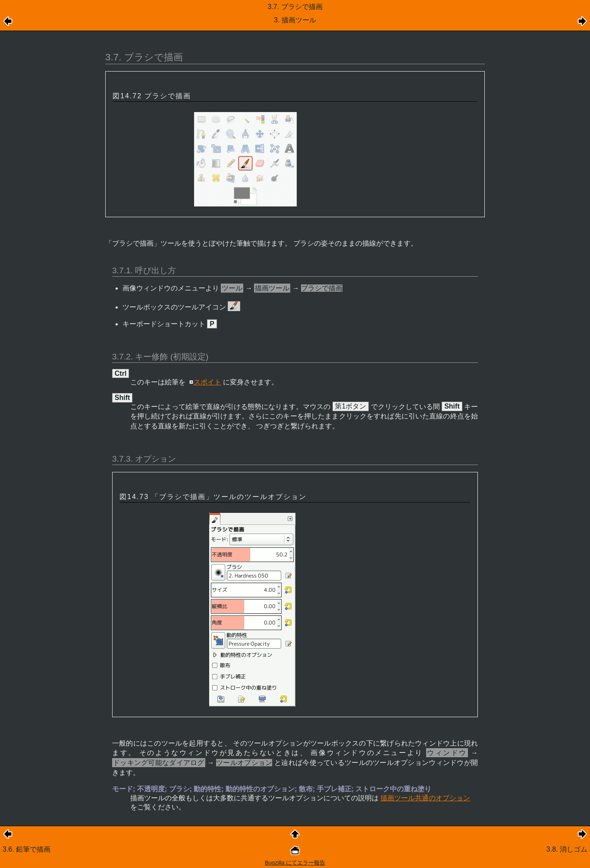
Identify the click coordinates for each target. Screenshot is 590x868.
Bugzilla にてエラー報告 (295, 863)
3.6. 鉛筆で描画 (27, 849)
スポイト (207, 382)
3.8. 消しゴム (567, 849)
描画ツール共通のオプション (425, 798)
